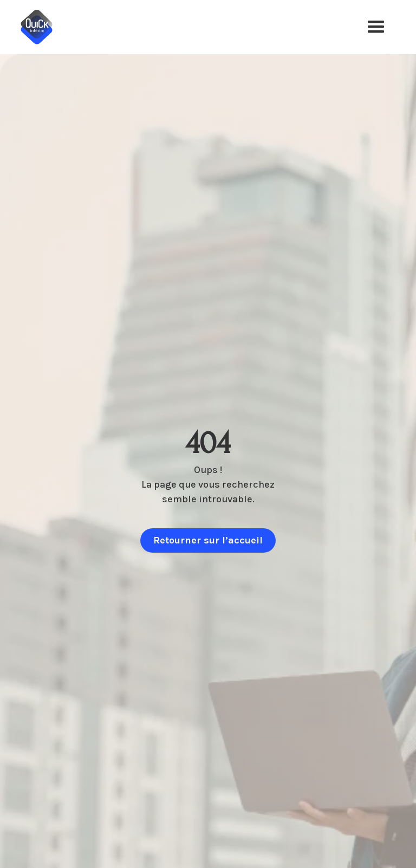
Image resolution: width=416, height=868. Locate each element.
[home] (44, 27)
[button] (376, 27)
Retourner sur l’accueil (208, 540)
